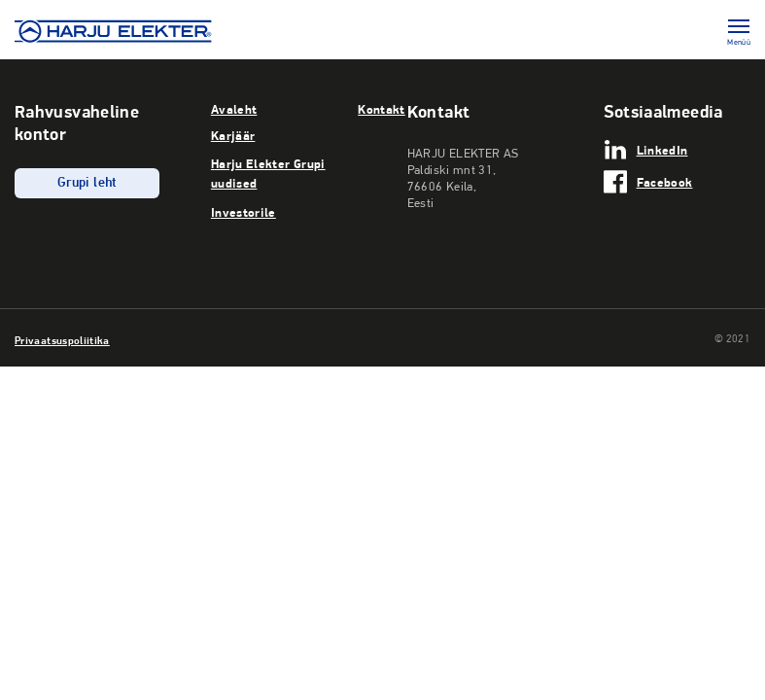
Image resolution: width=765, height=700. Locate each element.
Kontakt (382, 109)
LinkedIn (662, 150)
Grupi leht (87, 183)
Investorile (243, 212)
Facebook (665, 182)
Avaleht (234, 109)
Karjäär (233, 135)
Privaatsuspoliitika (62, 340)
